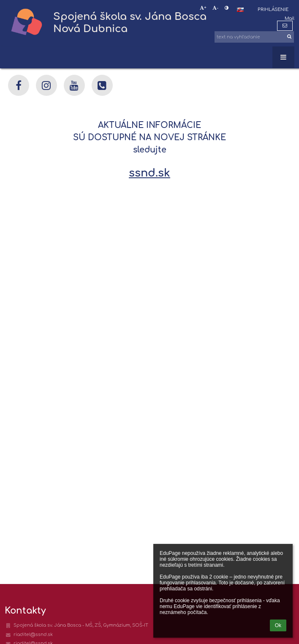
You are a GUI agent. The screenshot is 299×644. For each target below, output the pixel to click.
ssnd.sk (149, 173)
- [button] (215, 8)
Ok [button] (278, 625)
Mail (289, 18)
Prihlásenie (273, 10)
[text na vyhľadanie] (254, 37)
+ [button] (203, 8)
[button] (240, 10)
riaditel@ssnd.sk (33, 634)
